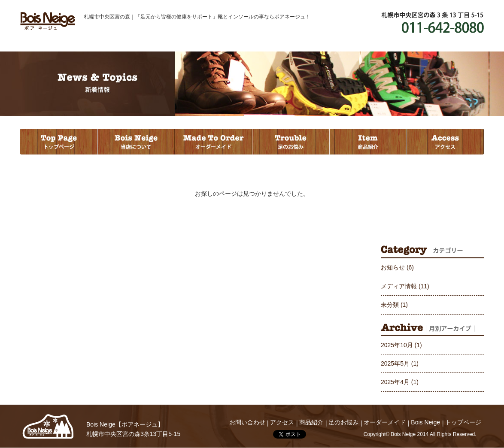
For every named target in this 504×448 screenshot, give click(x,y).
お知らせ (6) (397, 267)
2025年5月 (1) (400, 363)
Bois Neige (48, 427)
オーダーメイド (213, 142)
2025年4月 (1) (400, 382)
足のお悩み (291, 142)
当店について (136, 142)
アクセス (445, 142)
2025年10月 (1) (401, 345)
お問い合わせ (247, 422)
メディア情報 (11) (405, 286)
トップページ (59, 142)
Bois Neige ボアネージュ (48, 21)
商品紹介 (368, 142)
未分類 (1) (394, 305)
